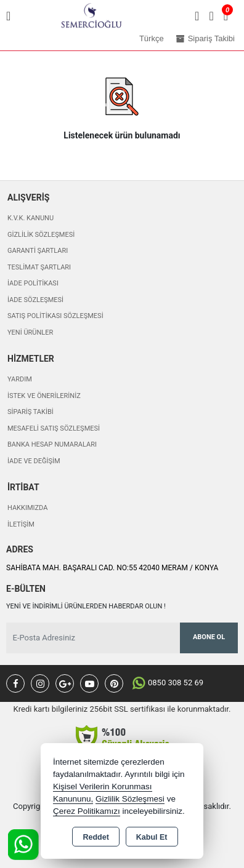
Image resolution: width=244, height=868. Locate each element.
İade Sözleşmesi (35, 300)
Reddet (96, 837)
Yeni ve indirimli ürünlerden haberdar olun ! (86, 606)
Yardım (20, 379)
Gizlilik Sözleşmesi (41, 235)
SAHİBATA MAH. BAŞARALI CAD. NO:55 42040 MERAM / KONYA (112, 568)
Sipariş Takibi (30, 412)
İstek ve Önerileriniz (44, 396)
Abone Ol (209, 637)
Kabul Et (152, 837)
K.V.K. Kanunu (30, 218)
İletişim (21, 524)
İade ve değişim (34, 461)
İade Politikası (33, 283)
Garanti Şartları (38, 251)
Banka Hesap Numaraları (52, 444)
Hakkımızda (27, 508)
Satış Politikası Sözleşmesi (55, 316)
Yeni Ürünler (30, 332)
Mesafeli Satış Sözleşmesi (54, 428)
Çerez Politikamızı (87, 811)
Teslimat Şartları (39, 267)
